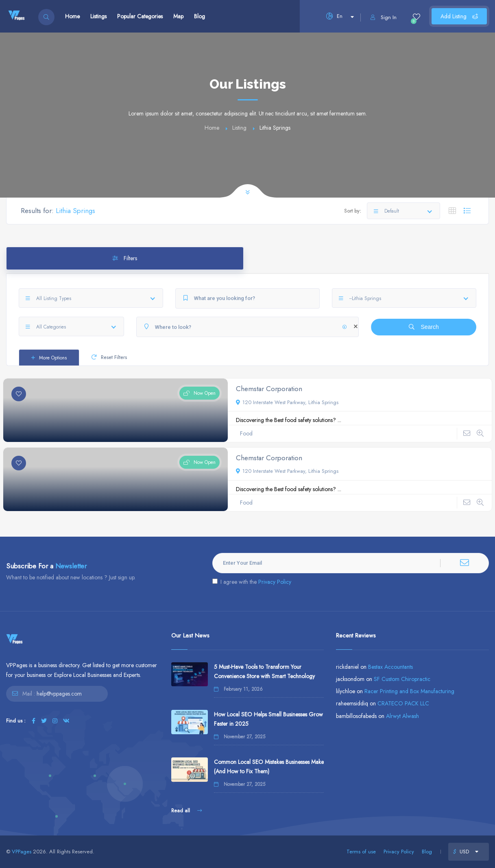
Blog (200, 16)
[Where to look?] (248, 327)
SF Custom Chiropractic (402, 679)
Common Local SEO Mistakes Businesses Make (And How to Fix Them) (269, 767)
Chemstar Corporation (269, 389)
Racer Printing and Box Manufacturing (409, 691)
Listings (98, 16)
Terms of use (361, 852)
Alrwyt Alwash (402, 716)
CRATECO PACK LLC (403, 703)
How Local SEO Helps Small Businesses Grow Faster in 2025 (268, 719)
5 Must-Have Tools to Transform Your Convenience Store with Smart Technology (264, 671)
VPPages (22, 852)
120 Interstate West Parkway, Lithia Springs (287, 402)
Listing (239, 128)
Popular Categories (140, 16)
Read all (186, 810)
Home (72, 16)
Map (178, 16)
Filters (125, 258)
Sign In (384, 17)
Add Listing (459, 16)
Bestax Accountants (390, 667)
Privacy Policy (275, 582)
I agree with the (252, 582)
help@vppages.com (59, 694)
